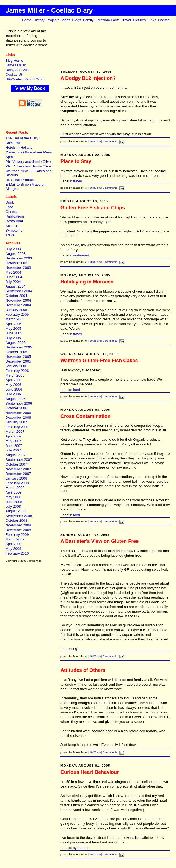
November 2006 (18, 413)
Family (88, 20)
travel (78, 181)
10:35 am (95, 262)
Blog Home (14, 60)
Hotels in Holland (19, 148)
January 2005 (16, 310)
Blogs (77, 20)
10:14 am (95, 854)
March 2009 (15, 539)
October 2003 (16, 263)
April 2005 (14, 324)
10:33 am (95, 341)
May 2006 (13, 385)
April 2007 (14, 436)
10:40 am (95, 141)
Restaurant (14, 221)
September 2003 (19, 258)
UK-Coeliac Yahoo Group (26, 79)
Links (152, 20)
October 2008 (16, 520)
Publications (15, 216)
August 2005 (16, 343)
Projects (53, 20)
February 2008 (17, 483)
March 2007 (15, 432)
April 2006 (14, 380)
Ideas (66, 20)
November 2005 (18, 357)
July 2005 (13, 338)
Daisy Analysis (17, 70)
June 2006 (14, 389)
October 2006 (16, 408)
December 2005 (18, 361)
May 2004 (13, 272)
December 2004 (18, 305)
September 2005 (19, 347)
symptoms (81, 848)
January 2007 (16, 422)
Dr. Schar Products (20, 180)
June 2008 (14, 502)
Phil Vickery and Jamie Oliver (29, 162)
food (77, 390)
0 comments (110, 141)
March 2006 (15, 375)
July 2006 (13, 394)
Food (10, 207)
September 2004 (19, 291)
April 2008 (14, 492)
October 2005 (16, 352)
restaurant (81, 255)
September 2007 (19, 460)
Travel (126, 20)
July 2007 (13, 450)
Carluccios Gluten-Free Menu (29, 152)
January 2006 (16, 366)
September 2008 (19, 516)
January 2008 (16, 478)
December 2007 (18, 474)
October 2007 (16, 464)
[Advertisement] (30, 119)
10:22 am (95, 656)
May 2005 (13, 328)
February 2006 (17, 371)
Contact (164, 20)
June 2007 (14, 446)
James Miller (16, 65)
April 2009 (14, 544)
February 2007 (17, 427)
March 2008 (15, 488)
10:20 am (95, 752)
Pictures (139, 20)
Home (27, 20)
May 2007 (13, 441)
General (12, 212)
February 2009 (17, 535)
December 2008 (18, 530)
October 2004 (16, 296)
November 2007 (18, 469)
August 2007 (16, 455)
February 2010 (17, 553)
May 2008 (13, 497)
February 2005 (17, 314)
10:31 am (95, 396)
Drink (10, 202)
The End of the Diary (22, 138)
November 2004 (18, 300)
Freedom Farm (108, 20)
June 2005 (14, 333)
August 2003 (16, 254)
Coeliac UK (14, 75)
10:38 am (95, 188)
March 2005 (15, 319)
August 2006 (16, 399)
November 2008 (18, 525)
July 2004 (13, 282)
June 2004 (14, 277)
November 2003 (18, 268)
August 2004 (16, 286)
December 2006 (18, 417)
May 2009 (13, 549)
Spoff (10, 157)
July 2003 (13, 249)
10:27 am (95, 521)
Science (12, 226)
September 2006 (19, 403)
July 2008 (13, 506)
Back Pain (14, 143)
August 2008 (16, 511)
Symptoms (14, 230)
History (39, 20)
